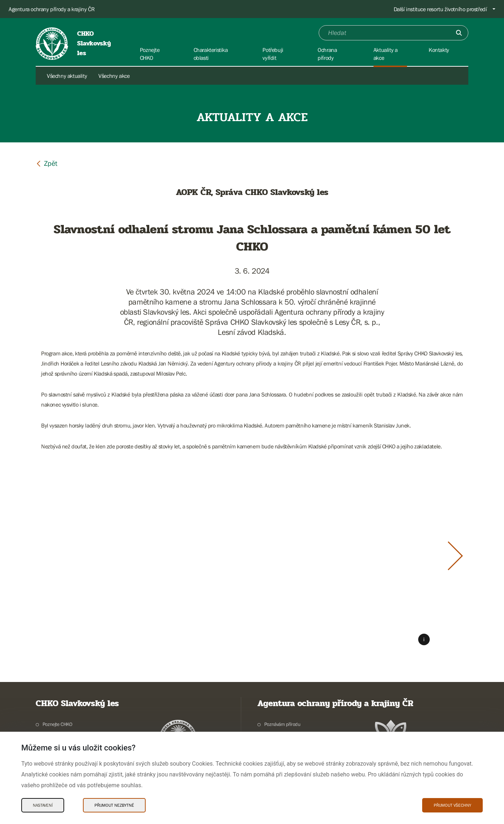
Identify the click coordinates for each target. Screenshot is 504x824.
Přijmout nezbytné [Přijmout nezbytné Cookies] (114, 805)
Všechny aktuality (67, 76)
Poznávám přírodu (282, 724)
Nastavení (43, 805)
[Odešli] (459, 33)
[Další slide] (455, 556)
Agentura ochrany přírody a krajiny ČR (52, 9)
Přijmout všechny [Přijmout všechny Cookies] (452, 805)
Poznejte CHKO (58, 724)
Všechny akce (114, 76)
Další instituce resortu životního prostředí (440, 9)
